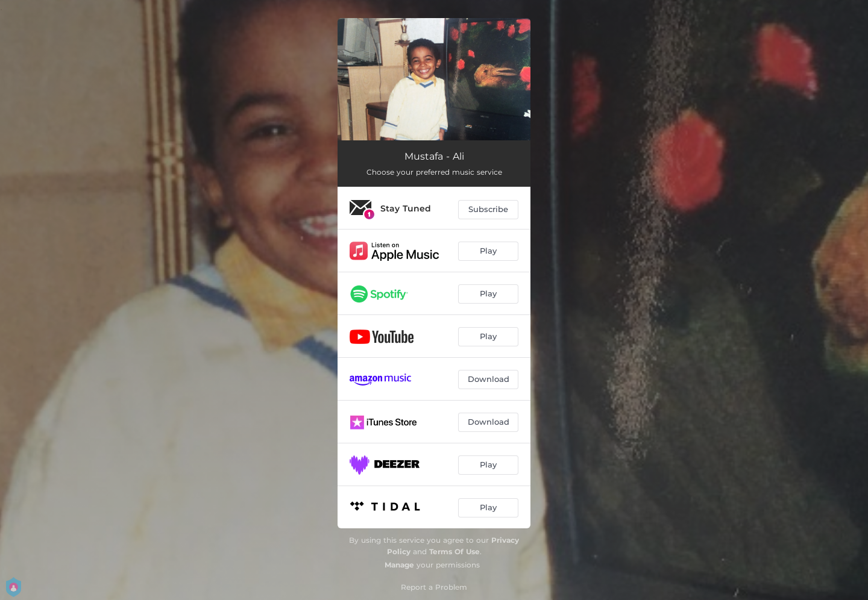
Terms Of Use (454, 552)
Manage (399, 565)
